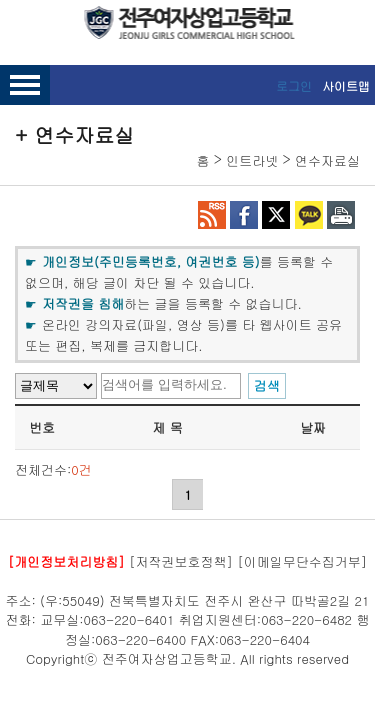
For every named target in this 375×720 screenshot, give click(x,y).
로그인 (294, 85)
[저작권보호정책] (181, 561)
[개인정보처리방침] (66, 561)
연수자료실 (327, 160)
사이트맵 (346, 85)
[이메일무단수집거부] (302, 561)
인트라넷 (252, 160)
